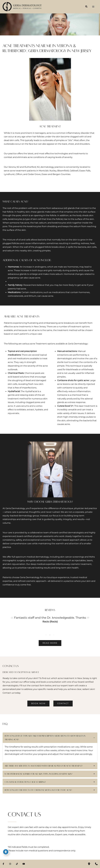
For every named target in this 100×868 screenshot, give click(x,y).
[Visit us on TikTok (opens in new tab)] (17, 864)
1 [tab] (46, 635)
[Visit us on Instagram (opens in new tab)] (10, 864)
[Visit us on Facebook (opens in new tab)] (3, 864)
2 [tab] (50, 635)
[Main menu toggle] (93, 7)
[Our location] (89, 864)
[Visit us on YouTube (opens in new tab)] (24, 864)
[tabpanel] (50, 623)
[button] (86, 7)
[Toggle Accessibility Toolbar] (6, 852)
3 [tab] (54, 635)
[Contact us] (96, 864)
